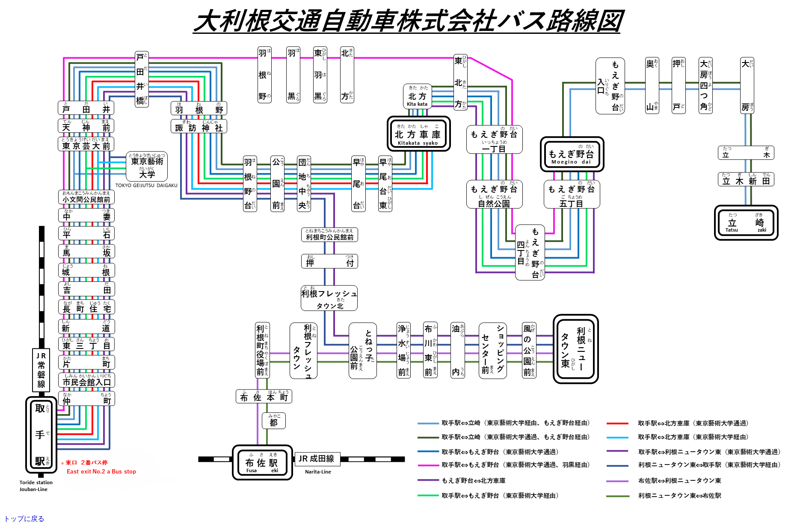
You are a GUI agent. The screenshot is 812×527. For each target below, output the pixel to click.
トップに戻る (24, 519)
